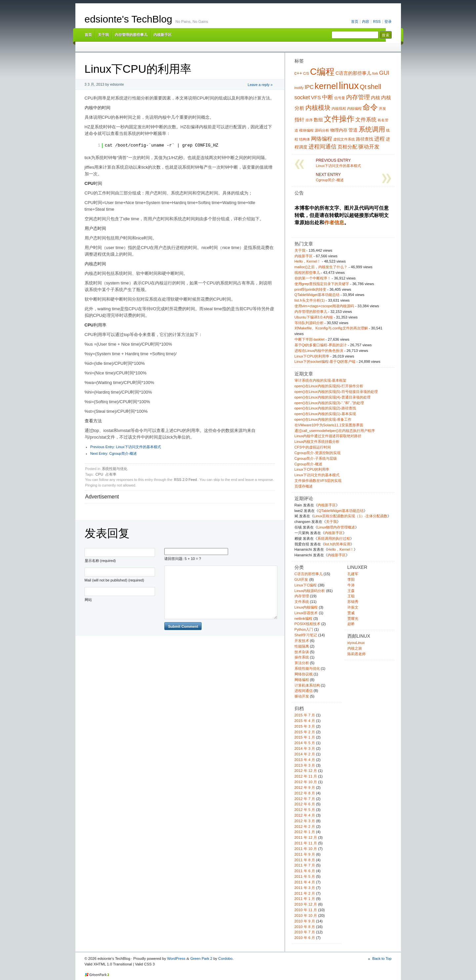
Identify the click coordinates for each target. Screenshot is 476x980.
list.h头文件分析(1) (310, 300)
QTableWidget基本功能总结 (317, 295)
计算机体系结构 (307, 685)
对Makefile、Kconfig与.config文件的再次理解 (331, 328)
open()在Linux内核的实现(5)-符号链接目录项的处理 (336, 392)
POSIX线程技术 (307, 624)
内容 (366, 21)
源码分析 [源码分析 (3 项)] (322, 130)
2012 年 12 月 (306, 771)
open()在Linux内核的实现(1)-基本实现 (325, 414)
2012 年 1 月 (305, 832)
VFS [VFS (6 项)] (316, 97)
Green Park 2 (201, 959)
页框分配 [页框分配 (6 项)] (347, 147)
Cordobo (225, 959)
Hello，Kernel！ (308, 261)
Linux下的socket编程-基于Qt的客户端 (325, 362)
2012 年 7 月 (305, 799)
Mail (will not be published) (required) (114, 580)
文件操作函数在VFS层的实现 (318, 481)
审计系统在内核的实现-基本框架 (321, 380)
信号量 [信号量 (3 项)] (340, 98)
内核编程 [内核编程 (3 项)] (354, 108)
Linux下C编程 (306, 585)
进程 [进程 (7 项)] (379, 139)
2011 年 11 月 (306, 843)
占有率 (111, 474)
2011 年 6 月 (305, 871)
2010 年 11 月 (306, 910)
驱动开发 (302, 696)
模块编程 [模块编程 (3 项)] (306, 130)
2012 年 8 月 (305, 793)
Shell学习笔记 (306, 635)
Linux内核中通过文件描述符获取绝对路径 (328, 436)
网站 (88, 600)
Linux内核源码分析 (310, 591)
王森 (351, 591)
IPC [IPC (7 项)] (309, 87)
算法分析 (302, 663)
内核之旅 (355, 648)
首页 (355, 21)
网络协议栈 (304, 674)
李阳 (351, 579)
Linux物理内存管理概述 (336, 527)
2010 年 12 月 (306, 904)
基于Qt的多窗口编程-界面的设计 (321, 345)
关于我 (103, 35)
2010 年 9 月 (305, 921)
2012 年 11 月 (306, 776)
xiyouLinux (356, 643)
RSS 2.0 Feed (185, 480)
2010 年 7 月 (305, 932)
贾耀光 (353, 618)
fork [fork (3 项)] (375, 73)
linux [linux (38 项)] (349, 85)
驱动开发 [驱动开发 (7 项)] (369, 147)
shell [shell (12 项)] (375, 87)
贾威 (351, 613)
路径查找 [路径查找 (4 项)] (365, 139)
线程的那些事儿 (307, 273)
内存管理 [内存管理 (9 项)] (358, 97)
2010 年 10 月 (306, 916)
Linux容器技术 (306, 613)
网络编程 (302, 680)
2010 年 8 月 (305, 927)
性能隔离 (302, 646)
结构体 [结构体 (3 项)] (305, 139)
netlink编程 (303, 618)
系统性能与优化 (115, 469)
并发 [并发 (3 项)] (382, 108)
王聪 (351, 596)
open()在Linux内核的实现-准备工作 (323, 419)
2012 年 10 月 (306, 782)
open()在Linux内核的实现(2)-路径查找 (325, 408)
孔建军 (353, 574)
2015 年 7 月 (305, 715)
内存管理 (302, 596)
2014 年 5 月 (305, 743)
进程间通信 (304, 691)
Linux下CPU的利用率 (312, 356)
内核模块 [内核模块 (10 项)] (318, 108)
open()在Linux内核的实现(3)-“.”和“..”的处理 (329, 403)
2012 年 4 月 (305, 815)
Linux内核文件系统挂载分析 (317, 442)
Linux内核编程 (306, 607)
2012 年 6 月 (305, 804)
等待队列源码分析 (309, 323)
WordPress (176, 959)
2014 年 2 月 (305, 754)
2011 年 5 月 (305, 876)
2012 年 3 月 (305, 821)
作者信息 (334, 223)
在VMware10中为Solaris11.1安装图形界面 (329, 425)
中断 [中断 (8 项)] (328, 97)
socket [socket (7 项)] (302, 97)
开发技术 (302, 641)
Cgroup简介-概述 (114, 453)
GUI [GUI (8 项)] (384, 73)
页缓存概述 (304, 486)
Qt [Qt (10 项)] (363, 87)
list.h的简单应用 (337, 544)
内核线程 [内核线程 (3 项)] (339, 108)
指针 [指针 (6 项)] (299, 120)
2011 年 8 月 (305, 860)
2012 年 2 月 (305, 827)
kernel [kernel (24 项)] (326, 86)
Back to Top (382, 959)
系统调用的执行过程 (334, 538)
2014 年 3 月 (305, 748)
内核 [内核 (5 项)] (376, 98)
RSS (377, 21)
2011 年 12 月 (306, 837)
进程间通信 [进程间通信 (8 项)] (322, 147)
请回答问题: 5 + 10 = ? (183, 559)
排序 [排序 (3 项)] (309, 120)
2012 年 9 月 (305, 788)
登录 (388, 21)
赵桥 (351, 624)
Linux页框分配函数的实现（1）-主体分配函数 (351, 516)
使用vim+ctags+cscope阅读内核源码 (324, 306)
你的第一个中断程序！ (313, 278)
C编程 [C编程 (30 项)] (322, 72)
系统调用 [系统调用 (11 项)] (372, 129)
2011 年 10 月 (306, 849)
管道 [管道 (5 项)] (353, 130)
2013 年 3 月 (305, 765)
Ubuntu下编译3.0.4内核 (314, 317)
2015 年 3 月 (305, 726)
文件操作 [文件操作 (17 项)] (339, 119)
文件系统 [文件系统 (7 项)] (366, 119)
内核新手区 (162, 35)
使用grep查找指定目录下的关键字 (322, 284)
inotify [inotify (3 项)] (299, 88)
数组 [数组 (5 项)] (318, 120)
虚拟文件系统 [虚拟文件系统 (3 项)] (344, 139)
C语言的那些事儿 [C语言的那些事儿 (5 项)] (353, 73)
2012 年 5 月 (305, 810)
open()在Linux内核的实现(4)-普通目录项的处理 (333, 397)
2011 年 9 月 (305, 854)
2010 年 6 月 (305, 938)
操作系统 (302, 657)
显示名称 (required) (100, 561)
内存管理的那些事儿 (131, 35)
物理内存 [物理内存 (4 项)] (339, 130)
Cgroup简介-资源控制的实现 (317, 453)
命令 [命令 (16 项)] (370, 107)
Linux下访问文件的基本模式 (126, 447)
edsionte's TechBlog (128, 19)
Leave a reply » (260, 85)
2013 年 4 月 (305, 760)
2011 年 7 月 (305, 865)
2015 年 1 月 (305, 737)
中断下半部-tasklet (310, 339)
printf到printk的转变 (310, 289)
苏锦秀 (353, 602)
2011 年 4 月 (305, 882)
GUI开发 (301, 579)
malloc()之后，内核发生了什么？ (321, 267)
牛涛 (351, 585)
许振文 (353, 607)
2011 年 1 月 (305, 899)
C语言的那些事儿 (309, 574)
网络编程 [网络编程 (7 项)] (322, 139)
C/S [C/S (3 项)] (306, 73)
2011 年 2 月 (305, 893)
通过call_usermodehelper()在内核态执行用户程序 (335, 431)
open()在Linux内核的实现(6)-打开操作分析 (329, 386)
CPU (99, 474)
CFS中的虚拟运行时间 (313, 447)
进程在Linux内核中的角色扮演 (319, 351)
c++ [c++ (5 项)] (298, 73)
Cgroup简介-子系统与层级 (316, 458)
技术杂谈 (302, 652)
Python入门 (304, 629)
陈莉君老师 (357, 654)
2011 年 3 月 (305, 888)
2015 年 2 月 (305, 732)
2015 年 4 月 (305, 721)
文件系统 (302, 602)
